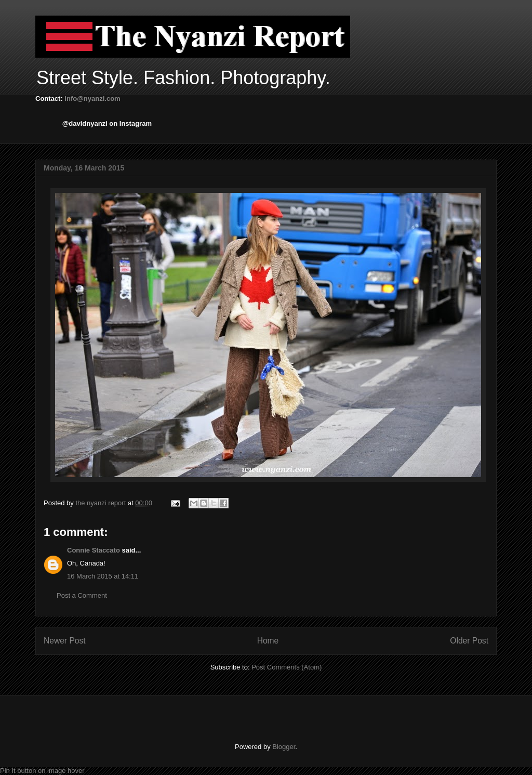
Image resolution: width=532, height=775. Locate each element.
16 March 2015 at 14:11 (103, 576)
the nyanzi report (101, 503)
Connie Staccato (94, 550)
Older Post (469, 641)
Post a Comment (82, 595)
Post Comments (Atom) (287, 667)
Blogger (284, 747)
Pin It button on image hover (42, 771)
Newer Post (65, 641)
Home (268, 641)
